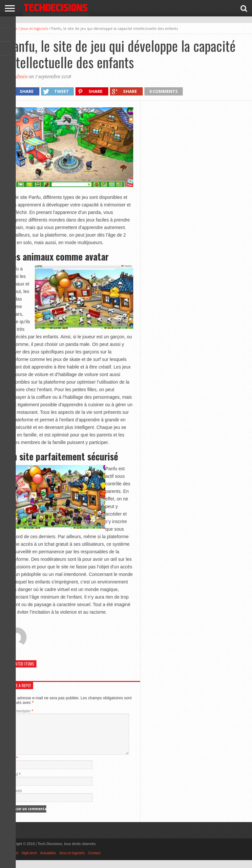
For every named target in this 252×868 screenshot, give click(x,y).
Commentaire (20, 711)
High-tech (29, 861)
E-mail (14, 782)
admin (20, 76)
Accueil (12, 861)
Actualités (48, 861)
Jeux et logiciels (34, 28)
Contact (94, 861)
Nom (12, 766)
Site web (14, 799)
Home (12, 28)
